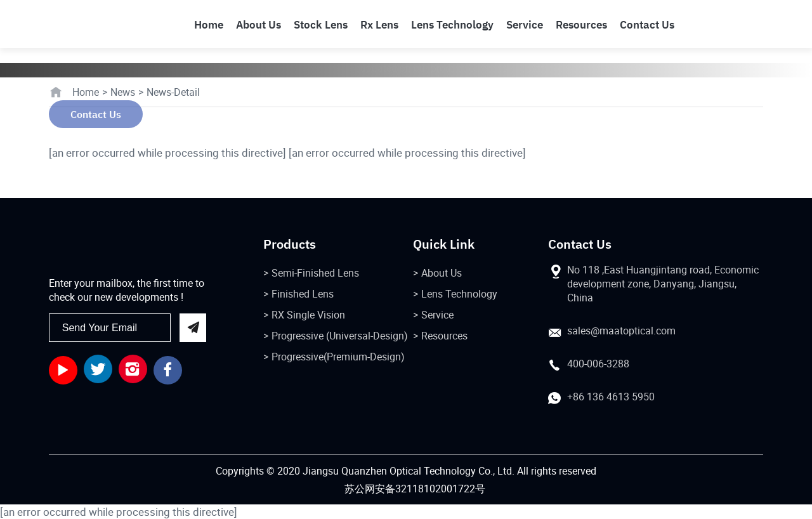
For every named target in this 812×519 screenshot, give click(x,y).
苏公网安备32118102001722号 (415, 489)
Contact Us (96, 114)
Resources (444, 336)
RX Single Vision (308, 315)
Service (437, 315)
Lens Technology (459, 294)
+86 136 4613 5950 (611, 397)
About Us (442, 273)
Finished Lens (303, 294)
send (193, 328)
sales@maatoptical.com (621, 331)
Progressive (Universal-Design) (340, 336)
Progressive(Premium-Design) (338, 357)
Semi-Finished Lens (315, 273)
